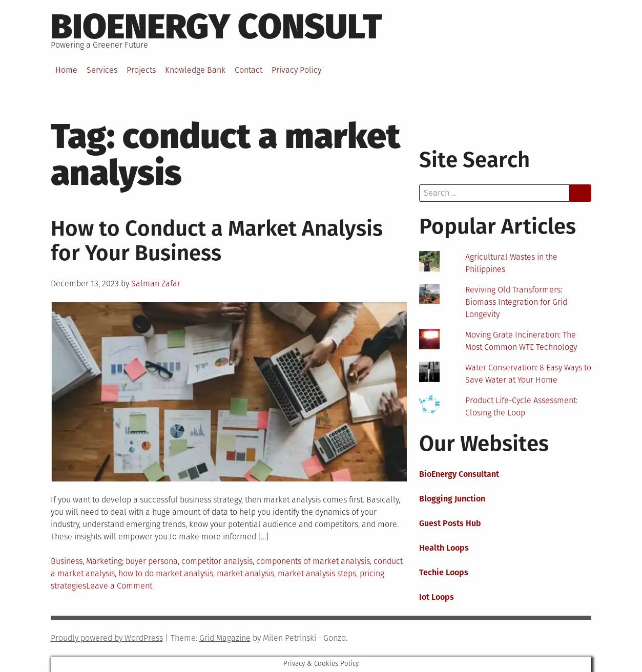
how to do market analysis (166, 573)
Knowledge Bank (195, 70)
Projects (141, 70)
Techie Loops (444, 572)
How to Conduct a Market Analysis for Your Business (217, 241)
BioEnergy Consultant (459, 474)
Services (102, 70)
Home (66, 70)
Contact (248, 70)
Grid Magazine (225, 638)
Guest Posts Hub (450, 523)
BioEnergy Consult (216, 27)
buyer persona (152, 561)
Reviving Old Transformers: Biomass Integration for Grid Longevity (516, 302)
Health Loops (444, 548)
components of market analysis (313, 561)
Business (67, 561)
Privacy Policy (296, 70)
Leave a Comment (119, 586)
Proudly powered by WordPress (107, 638)
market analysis (245, 573)
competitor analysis (217, 561)
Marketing (104, 561)
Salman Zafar (156, 283)
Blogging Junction (452, 499)
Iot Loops (437, 597)
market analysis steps (317, 573)
